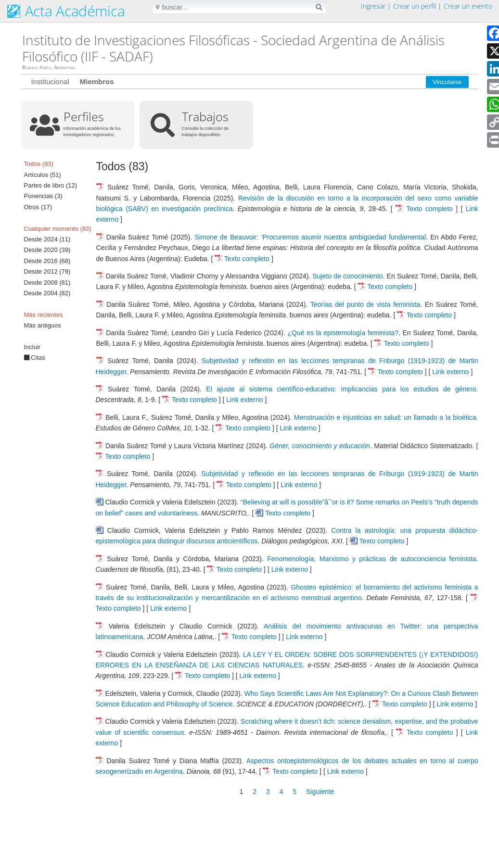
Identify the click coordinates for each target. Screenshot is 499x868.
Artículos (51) (43, 175)
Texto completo (429, 209)
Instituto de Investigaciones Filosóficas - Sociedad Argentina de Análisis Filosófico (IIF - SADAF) (233, 48)
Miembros (97, 82)
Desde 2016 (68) (47, 261)
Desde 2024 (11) (47, 239)
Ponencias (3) (43, 196)
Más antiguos (43, 325)
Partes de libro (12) (51, 185)
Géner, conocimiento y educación (320, 446)
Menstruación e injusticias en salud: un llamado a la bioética (385, 417)
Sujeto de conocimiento (348, 276)
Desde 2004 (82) (47, 293)
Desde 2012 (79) (47, 271)
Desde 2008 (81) (47, 283)
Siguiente (320, 792)
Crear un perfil (415, 6)
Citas (35, 358)
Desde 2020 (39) (47, 250)
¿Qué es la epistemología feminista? (343, 333)
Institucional (50, 82)
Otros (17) (38, 207)
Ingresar (373, 6)
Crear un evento (468, 6)
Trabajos (205, 116)
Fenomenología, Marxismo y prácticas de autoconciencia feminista (371, 559)
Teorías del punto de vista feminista (365, 304)
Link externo (450, 372)
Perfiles (84, 116)
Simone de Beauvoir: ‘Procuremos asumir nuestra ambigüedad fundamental (310, 237)
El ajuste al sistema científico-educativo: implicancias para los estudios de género (341, 389)
